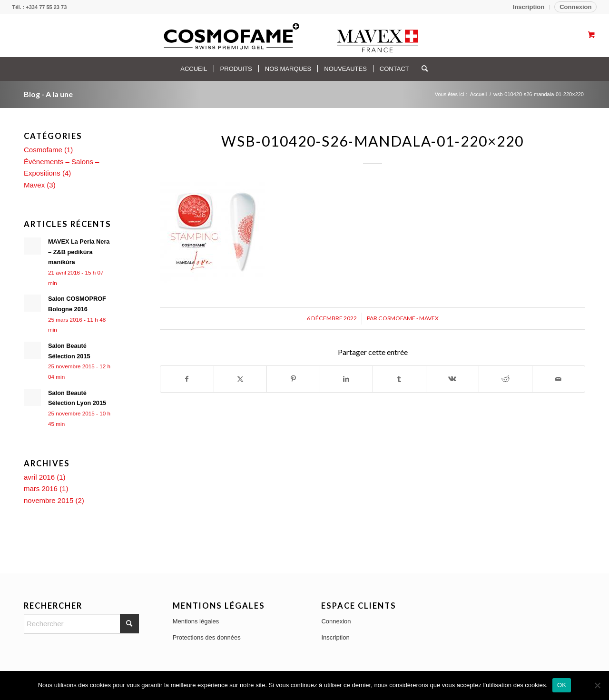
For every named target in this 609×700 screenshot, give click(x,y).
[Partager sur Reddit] (506, 379)
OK (562, 685)
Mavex (34, 185)
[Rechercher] (422, 69)
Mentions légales (196, 621)
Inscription (529, 7)
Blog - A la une (48, 94)
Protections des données (207, 637)
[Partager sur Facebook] (187, 379)
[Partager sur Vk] (453, 379)
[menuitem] (529, 7)
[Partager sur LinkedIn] (347, 379)
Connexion (575, 7)
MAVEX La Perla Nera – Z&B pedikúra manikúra (79, 252)
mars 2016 (41, 488)
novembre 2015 (49, 500)
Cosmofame (43, 150)
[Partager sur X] (241, 379)
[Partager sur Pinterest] (293, 379)
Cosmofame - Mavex (408, 318)
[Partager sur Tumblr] (399, 379)
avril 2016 (39, 477)
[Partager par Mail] (559, 379)
